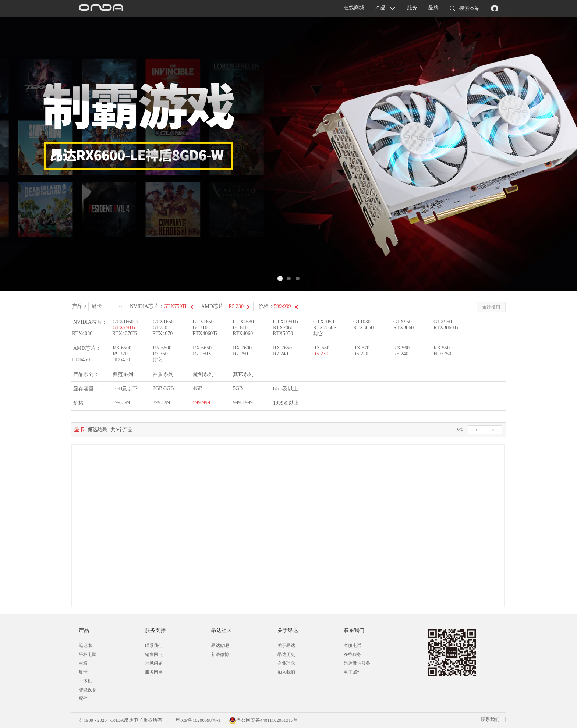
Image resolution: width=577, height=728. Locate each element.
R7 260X (202, 354)
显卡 (97, 306)
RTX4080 (82, 333)
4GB (198, 388)
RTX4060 (243, 333)
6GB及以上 (286, 389)
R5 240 (401, 354)
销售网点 (154, 654)
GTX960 (403, 322)
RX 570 (361, 348)
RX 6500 (122, 348)
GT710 (200, 328)
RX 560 (401, 348)
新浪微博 (220, 654)
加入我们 (286, 672)
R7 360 (160, 354)
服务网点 (154, 672)
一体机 (85, 681)
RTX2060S (325, 328)
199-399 (121, 403)
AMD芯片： (222, 306)
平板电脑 (88, 654)
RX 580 (321, 348)
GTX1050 (324, 322)
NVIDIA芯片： (158, 306)
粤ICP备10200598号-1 (197, 720)
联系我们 (154, 646)
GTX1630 (243, 322)
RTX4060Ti (205, 333)
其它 (318, 334)
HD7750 (442, 354)
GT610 (240, 328)
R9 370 (120, 354)
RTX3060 (403, 328)
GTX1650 (203, 322)
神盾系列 (163, 374)
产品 (380, 8)
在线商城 (354, 8)
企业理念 (286, 663)
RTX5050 (283, 333)
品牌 (433, 8)
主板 (83, 663)
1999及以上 (286, 403)
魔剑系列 (203, 374)
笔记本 (85, 646)
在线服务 (353, 654)
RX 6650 (202, 348)
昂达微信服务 (357, 663)
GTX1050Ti (286, 322)
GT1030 (362, 322)
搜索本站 (465, 9)
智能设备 (88, 690)
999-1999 (243, 403)
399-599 (161, 403)
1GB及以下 (125, 389)
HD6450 (81, 360)
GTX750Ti (124, 328)
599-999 (201, 403)
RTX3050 (363, 328)
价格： (275, 306)
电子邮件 (353, 672)
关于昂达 (286, 646)
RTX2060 (283, 328)
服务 (412, 8)
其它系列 (243, 374)
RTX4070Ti (125, 333)
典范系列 (123, 374)
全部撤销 (491, 307)
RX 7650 (282, 348)
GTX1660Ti (125, 322)
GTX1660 (163, 322)
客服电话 (353, 646)
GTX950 (443, 322)
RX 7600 (242, 348)
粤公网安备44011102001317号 (263, 720)
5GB (238, 388)
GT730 (160, 328)
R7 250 (240, 354)
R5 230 (321, 354)
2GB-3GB (163, 388)
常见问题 (154, 663)
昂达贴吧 (220, 646)
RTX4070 (162, 333)
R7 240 (281, 354)
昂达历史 (286, 654)
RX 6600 (162, 348)
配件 (83, 699)
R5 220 (361, 354)
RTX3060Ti (446, 328)
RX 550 (442, 348)
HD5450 (121, 360)
